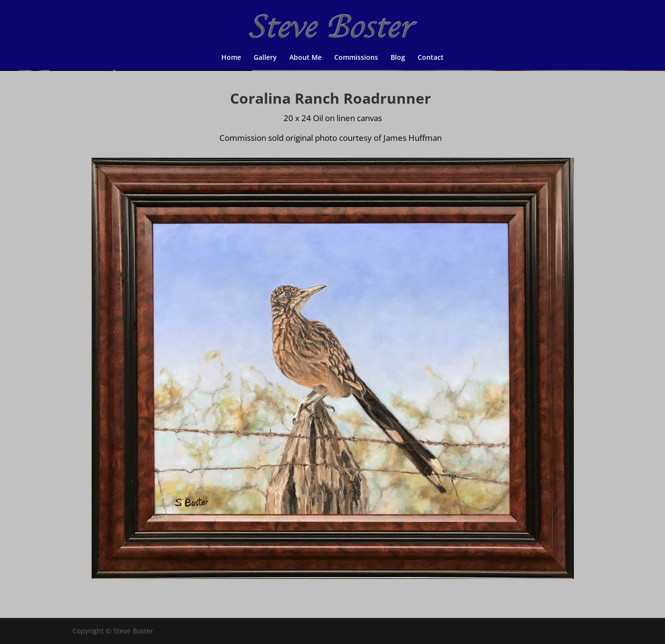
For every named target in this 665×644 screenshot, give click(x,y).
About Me (305, 58)
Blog (398, 58)
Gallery (265, 58)
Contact (431, 58)
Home (231, 58)
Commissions (356, 58)
